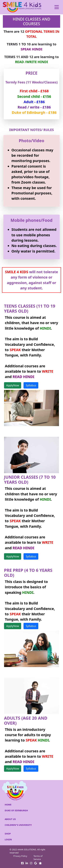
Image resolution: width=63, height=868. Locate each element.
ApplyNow (13, 385)
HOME (8, 805)
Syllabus (31, 385)
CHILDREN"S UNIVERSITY (18, 825)
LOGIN (8, 839)
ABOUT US (10, 819)
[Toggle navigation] (57, 7)
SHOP (8, 834)
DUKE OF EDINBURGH (16, 810)
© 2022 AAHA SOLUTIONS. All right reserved (27, 851)
